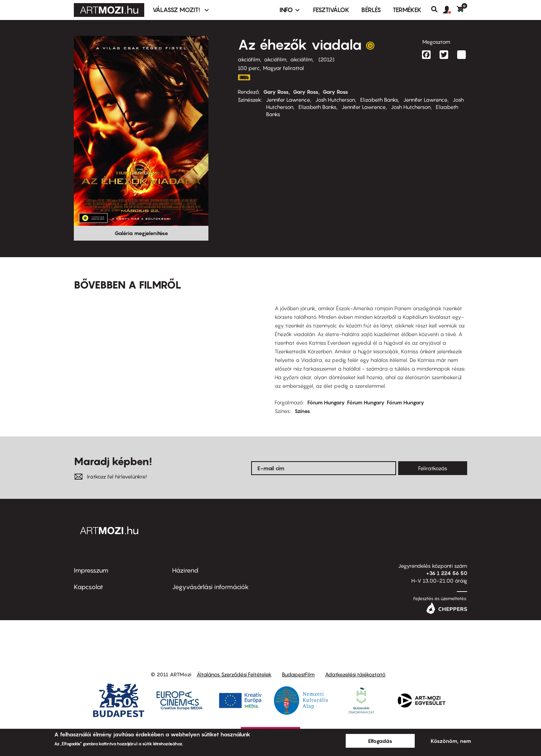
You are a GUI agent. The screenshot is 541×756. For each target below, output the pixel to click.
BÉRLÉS (371, 10)
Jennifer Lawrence (288, 100)
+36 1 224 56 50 (447, 573)
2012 (326, 59)
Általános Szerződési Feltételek (234, 674)
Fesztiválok (331, 10)
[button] (450, 10)
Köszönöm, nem (451, 741)
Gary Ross (276, 92)
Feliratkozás (433, 468)
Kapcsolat (88, 587)
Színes (302, 411)
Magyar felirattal (283, 68)
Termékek (407, 10)
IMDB (244, 77)
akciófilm (249, 59)
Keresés (437, 9)
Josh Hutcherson (335, 100)
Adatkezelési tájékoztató (355, 674)
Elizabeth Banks (379, 100)
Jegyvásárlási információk (210, 587)
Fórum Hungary (326, 402)
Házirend (185, 570)
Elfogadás (380, 741)
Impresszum (91, 570)
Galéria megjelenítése (141, 233)
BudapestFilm (298, 674)
